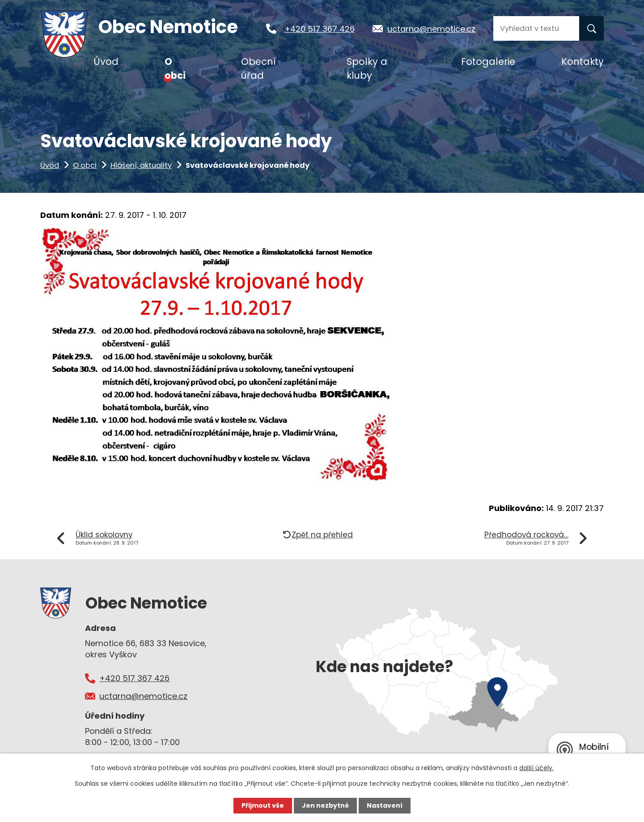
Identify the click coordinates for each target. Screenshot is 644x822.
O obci (85, 165)
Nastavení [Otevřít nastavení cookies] (385, 805)
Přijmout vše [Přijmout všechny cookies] (263, 805)
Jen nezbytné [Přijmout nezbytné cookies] (325, 805)
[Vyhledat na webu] (536, 28)
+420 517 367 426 (320, 29)
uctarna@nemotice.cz (431, 29)
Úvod (50, 165)
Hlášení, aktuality (141, 165)
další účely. (536, 768)
